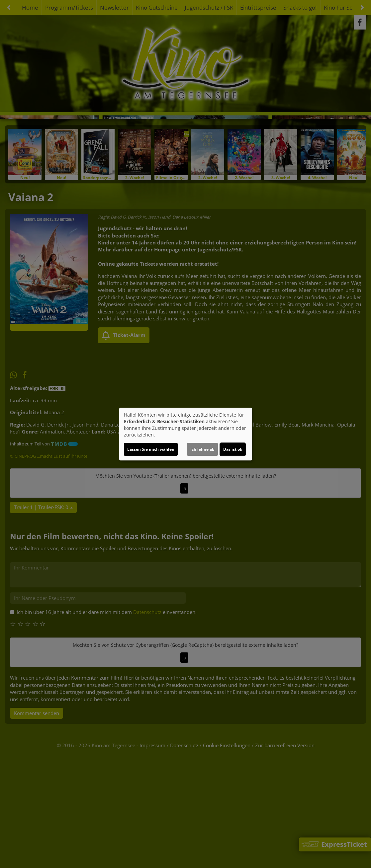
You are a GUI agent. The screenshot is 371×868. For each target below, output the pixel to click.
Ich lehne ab (202, 449)
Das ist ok (233, 449)
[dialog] (186, 434)
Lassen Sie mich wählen (151, 449)
